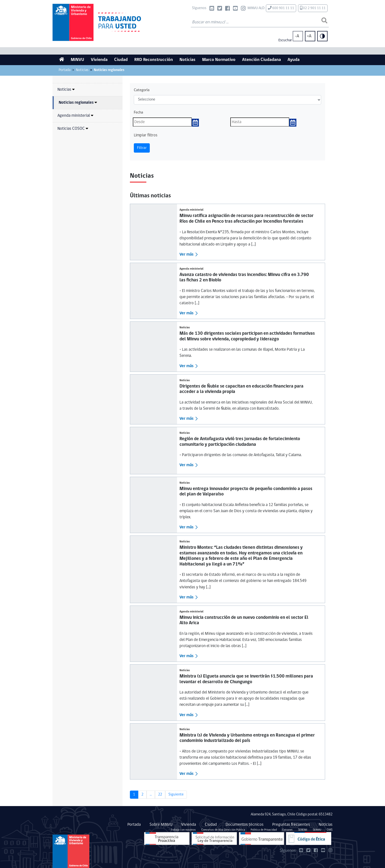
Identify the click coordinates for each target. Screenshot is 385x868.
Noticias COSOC (73, 129)
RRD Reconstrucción (154, 60)
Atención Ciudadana (261, 60)
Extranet (287, 830)
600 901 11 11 (281, 8)
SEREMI (303, 830)
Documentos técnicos (245, 825)
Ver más (186, 254)
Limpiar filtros (146, 135)
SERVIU (317, 830)
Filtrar (142, 148)
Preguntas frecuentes (291, 825)
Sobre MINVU (161, 825)
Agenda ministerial (75, 116)
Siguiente (176, 795)
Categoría (142, 90)
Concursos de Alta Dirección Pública (223, 830)
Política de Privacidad (264, 830)
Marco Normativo (219, 60)
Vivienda (99, 60)
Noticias (187, 60)
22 (160, 795)
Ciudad (121, 60)
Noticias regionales (78, 103)
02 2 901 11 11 (313, 8)
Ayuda (294, 60)
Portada (65, 70)
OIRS (330, 830)
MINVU (77, 60)
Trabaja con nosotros (183, 830)
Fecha (138, 113)
